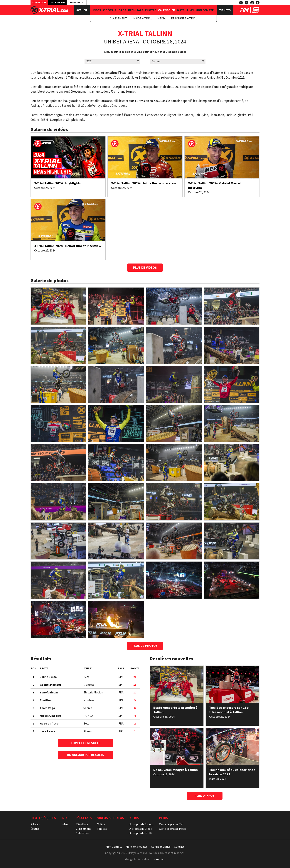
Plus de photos (145, 646)
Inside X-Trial (142, 18)
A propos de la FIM (141, 833)
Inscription (57, 2)
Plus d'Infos (205, 796)
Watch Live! (185, 10)
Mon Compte (205, 10)
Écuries (35, 829)
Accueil (82, 10)
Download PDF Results (86, 755)
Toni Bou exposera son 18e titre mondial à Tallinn (229, 710)
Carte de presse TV (171, 824)
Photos (120, 10)
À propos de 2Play (141, 829)
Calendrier (167, 10)
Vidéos (108, 10)
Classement (118, 18)
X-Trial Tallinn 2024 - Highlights (57, 183)
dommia (158, 859)
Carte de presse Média (173, 829)
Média (162, 18)
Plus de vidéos (145, 267)
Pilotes (151, 10)
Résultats (136, 10)
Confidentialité (161, 847)
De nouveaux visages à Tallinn (176, 770)
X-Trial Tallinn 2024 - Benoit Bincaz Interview (68, 246)
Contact (179, 847)
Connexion (39, 2)
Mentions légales (137, 847)
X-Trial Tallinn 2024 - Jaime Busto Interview (144, 183)
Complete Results (86, 743)
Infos (97, 10)
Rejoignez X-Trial (184, 18)
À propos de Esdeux (141, 824)
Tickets (225, 10)
